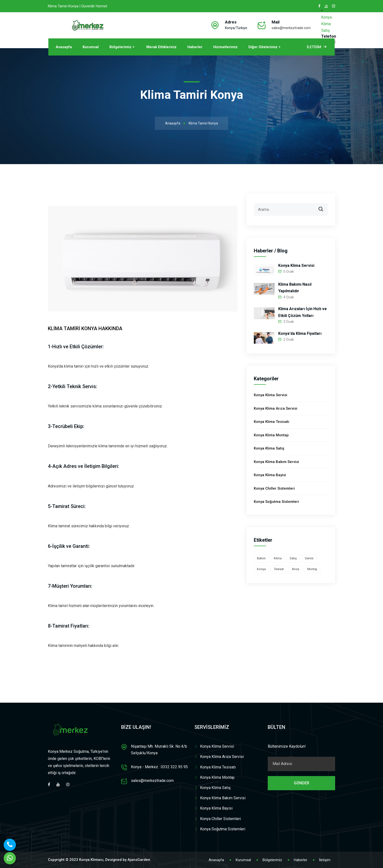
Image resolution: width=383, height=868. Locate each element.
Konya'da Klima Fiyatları (300, 333)
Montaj (312, 569)
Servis (309, 558)
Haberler (195, 47)
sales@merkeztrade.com (291, 28)
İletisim (317, 47)
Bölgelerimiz (120, 47)
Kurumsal (91, 47)
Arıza (296, 569)
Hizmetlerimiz (225, 47)
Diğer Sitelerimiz (263, 47)
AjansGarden (139, 860)
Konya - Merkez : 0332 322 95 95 (159, 767)
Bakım (261, 558)
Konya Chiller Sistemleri (274, 488)
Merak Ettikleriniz (161, 47)
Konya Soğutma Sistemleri (276, 502)
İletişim (325, 860)
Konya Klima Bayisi (270, 475)
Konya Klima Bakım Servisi (276, 462)
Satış (293, 558)
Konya (261, 569)
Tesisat (279, 569)
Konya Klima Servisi (296, 265)
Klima (278, 558)
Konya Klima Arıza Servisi (276, 408)
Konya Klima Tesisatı (271, 422)
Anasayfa (64, 47)
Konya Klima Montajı (271, 435)
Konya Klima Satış (326, 24)
